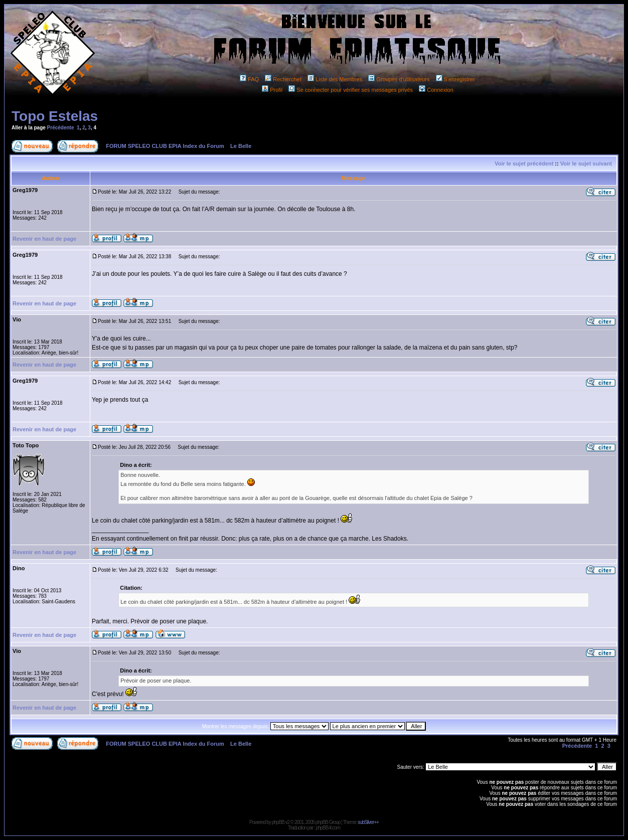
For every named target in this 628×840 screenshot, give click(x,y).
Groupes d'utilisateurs (399, 79)
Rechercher (283, 79)
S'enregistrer (455, 79)
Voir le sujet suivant (586, 163)
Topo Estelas (55, 116)
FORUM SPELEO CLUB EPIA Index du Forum (165, 146)
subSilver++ (368, 822)
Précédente (61, 128)
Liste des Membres (335, 79)
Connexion (436, 90)
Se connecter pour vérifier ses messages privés (351, 90)
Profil (272, 90)
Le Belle (241, 146)
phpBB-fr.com (328, 828)
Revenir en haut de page (44, 239)
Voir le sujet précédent (524, 163)
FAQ (249, 79)
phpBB (278, 822)
